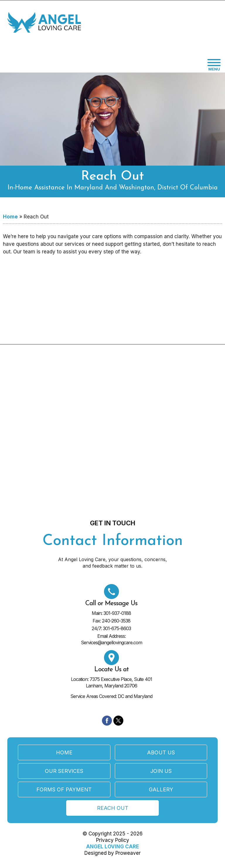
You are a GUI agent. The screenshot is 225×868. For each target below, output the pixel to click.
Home (10, 217)
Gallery (161, 789)
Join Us (161, 771)
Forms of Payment (64, 789)
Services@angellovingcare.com (111, 642)
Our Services (64, 771)
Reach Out (113, 808)
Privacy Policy (113, 840)
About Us (161, 752)
